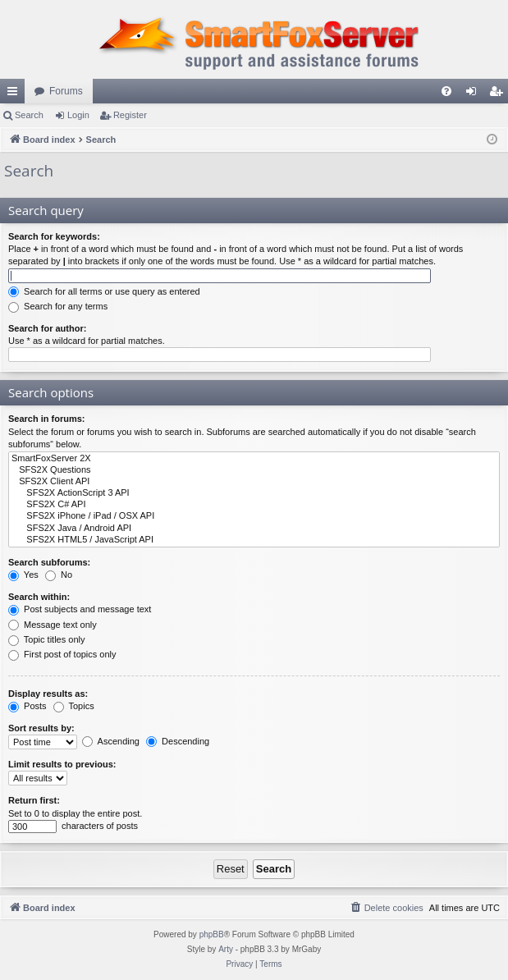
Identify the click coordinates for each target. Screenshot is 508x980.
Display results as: (48, 694)
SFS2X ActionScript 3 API (254, 493)
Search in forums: (47, 419)
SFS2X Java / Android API (254, 529)
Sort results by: (41, 728)
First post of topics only (62, 654)
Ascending (111, 741)
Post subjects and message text (80, 609)
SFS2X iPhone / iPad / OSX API (254, 516)
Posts (27, 706)
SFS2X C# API (254, 505)
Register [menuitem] (499, 94)
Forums (66, 91)
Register (130, 115)
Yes (23, 575)
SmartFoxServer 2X (254, 459)
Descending (178, 741)
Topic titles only (46, 639)
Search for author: (47, 328)
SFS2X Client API (254, 482)
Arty (226, 949)
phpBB (212, 934)
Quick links (16, 94)
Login (78, 115)
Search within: (39, 597)
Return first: (34, 800)
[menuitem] (446, 91)
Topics (74, 706)
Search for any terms (58, 306)
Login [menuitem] (475, 94)
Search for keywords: (54, 236)
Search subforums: (49, 562)
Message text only (53, 625)
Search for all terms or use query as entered (104, 291)
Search (29, 115)
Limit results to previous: (62, 764)
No (59, 575)
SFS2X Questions (254, 470)
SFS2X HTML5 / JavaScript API (254, 540)
